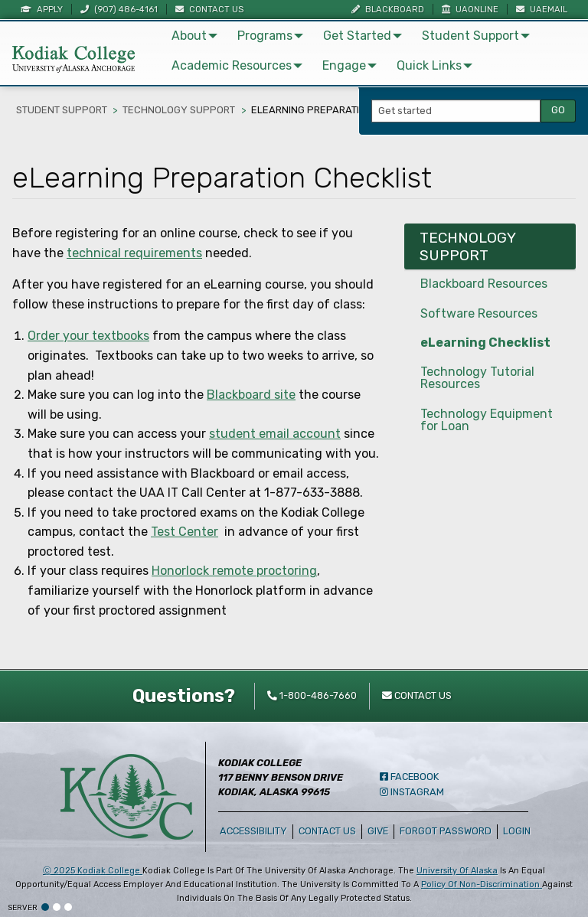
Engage (344, 65)
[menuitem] (192, 36)
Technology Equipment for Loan (487, 420)
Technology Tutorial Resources (477, 378)
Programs (265, 36)
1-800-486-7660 (312, 695)
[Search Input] (456, 111)
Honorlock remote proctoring (234, 571)
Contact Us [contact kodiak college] (417, 695)
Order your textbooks (88, 336)
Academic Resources (232, 65)
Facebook (409, 777)
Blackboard (388, 10)
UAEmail (542, 10)
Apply (42, 10)
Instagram (412, 792)
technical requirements (134, 253)
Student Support (470, 36)
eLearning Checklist (485, 343)
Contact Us (209, 10)
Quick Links (429, 65)
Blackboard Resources (484, 284)
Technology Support (179, 110)
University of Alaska (457, 871)
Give (378, 831)
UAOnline (470, 10)
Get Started (357, 36)
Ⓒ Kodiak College (93, 871)
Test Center (185, 532)
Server (23, 908)
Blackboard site (251, 395)
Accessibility (253, 831)
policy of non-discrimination (482, 884)
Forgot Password (446, 831)
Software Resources (479, 313)
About (189, 36)
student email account (275, 434)
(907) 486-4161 (119, 10)
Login (519, 831)
